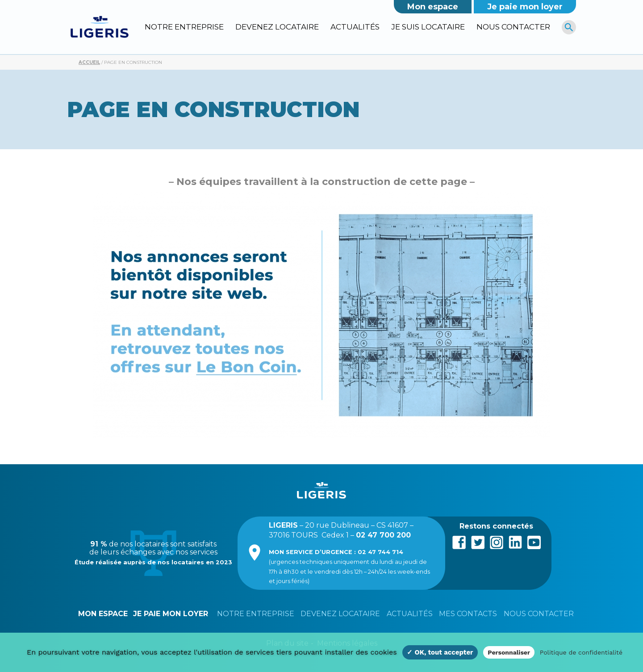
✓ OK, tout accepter (440, 652)
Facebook (459, 542)
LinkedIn (515, 542)
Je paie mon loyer (525, 7)
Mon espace (433, 7)
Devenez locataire (277, 27)
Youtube (534, 542)
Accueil (89, 62)
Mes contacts (468, 614)
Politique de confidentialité (581, 652)
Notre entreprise (184, 27)
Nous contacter (513, 27)
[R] (569, 27)
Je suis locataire (428, 27)
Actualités (355, 27)
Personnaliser (509, 652)
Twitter (478, 542)
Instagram (497, 542)
